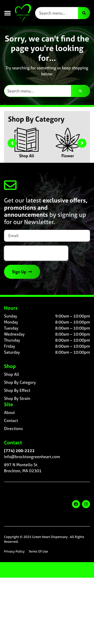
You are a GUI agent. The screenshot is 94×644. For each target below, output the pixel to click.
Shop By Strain (17, 398)
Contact (11, 420)
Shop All (27, 156)
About (9, 412)
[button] (8, 13)
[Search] (84, 13)
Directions (13, 428)
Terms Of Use (38, 551)
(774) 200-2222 (19, 451)
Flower (68, 156)
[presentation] (36, 253)
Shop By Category (20, 382)
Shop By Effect (17, 390)
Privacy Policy (14, 551)
